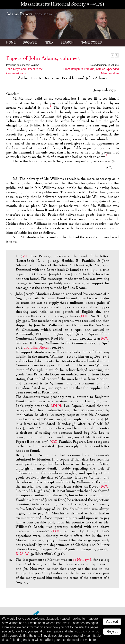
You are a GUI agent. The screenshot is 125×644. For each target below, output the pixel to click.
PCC (85, 316)
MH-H (56, 406)
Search (67, 42)
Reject (112, 631)
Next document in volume (105, 65)
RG (27, 554)
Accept (112, 621)
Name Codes (91, 42)
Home (11, 42)
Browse (30, 42)
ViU (25, 256)
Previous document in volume (23, 65)
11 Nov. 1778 (82, 560)
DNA (20, 554)
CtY (54, 441)
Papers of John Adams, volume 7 (44, 58)
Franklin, (37, 347)
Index (49, 42)
